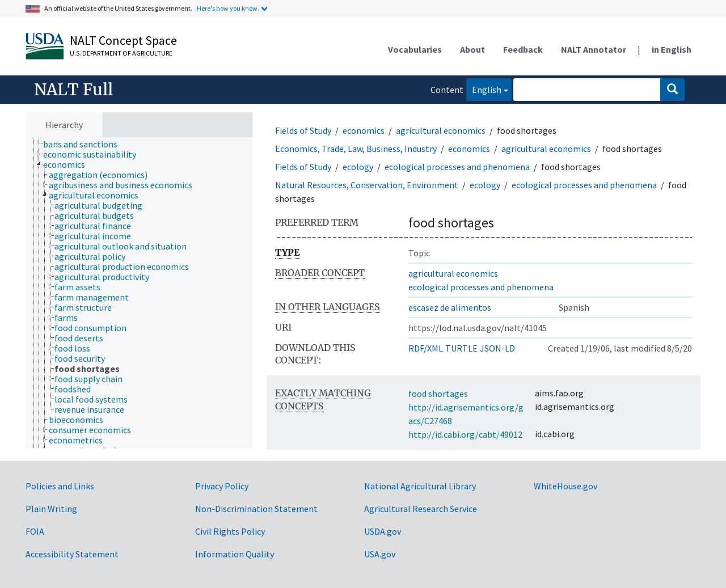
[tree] (139, 293)
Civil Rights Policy (230, 531)
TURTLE (461, 348)
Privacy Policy (222, 486)
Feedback (523, 49)
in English (672, 49)
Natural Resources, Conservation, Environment (367, 185)
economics (364, 130)
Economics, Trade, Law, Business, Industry (356, 149)
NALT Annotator (594, 49)
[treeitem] (85, 144)
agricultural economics (441, 130)
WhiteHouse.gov (565, 486)
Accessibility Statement (72, 554)
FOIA (35, 531)
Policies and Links (60, 486)
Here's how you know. (228, 8)
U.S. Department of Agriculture (121, 53)
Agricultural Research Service (421, 509)
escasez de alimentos (450, 307)
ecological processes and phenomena (457, 167)
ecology (358, 167)
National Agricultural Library (420, 486)
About (472, 49)
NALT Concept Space (123, 40)
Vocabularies (415, 49)
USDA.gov (383, 531)
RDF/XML (426, 348)
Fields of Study (303, 130)
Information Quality (235, 554)
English (484, 89)
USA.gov (380, 554)
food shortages (438, 394)
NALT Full (73, 90)
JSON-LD (497, 348)
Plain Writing (51, 509)
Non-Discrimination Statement (256, 509)
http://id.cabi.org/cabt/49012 (465, 434)
